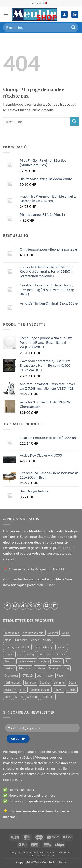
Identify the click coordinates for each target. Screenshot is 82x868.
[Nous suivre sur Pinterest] (47, 606)
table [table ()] (23, 690)
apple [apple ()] (66, 633)
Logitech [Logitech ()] (10, 668)
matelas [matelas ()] (40, 668)
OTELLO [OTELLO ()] (28, 675)
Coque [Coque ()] (9, 654)
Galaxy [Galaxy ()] (30, 654)
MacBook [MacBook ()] (25, 668)
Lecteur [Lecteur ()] (44, 661)
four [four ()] (19, 654)
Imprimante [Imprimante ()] (46, 654)
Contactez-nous (42, 855)
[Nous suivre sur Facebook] (7, 606)
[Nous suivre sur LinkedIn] (55, 606)
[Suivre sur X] (31, 606)
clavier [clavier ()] (62, 647)
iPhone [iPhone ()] (61, 654)
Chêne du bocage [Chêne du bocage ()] (44, 647)
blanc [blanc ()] (8, 640)
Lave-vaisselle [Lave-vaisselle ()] (27, 661)
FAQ (13, 852)
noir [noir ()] (67, 668)
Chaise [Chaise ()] (47, 640)
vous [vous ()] (8, 697)
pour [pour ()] (40, 675)
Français (41, 3)
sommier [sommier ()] (59, 682)
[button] (6, 14)
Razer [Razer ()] (60, 675)
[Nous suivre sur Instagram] (15, 606)
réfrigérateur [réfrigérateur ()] (13, 682)
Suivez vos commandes (36, 852)
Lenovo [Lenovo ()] (58, 661)
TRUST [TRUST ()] (59, 690)
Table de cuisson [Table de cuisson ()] (40, 690)
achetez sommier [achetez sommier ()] (34, 633)
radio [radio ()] (50, 675)
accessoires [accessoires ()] (12, 633)
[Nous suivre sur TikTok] (23, 606)
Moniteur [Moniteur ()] (55, 668)
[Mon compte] (64, 14)
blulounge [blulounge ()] (21, 640)
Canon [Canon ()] (35, 640)
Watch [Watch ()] (18, 697)
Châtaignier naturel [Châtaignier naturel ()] (17, 647)
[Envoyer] (73, 27)
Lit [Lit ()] (68, 661)
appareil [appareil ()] (53, 633)
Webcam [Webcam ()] (32, 697)
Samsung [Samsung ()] (30, 682)
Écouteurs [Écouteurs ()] (48, 697)
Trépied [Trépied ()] (72, 690)
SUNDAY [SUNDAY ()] (10, 690)
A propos (64, 852)
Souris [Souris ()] (73, 682)
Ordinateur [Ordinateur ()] (11, 675)
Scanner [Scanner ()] (45, 682)
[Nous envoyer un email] (39, 606)
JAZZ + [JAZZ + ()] (9, 661)
